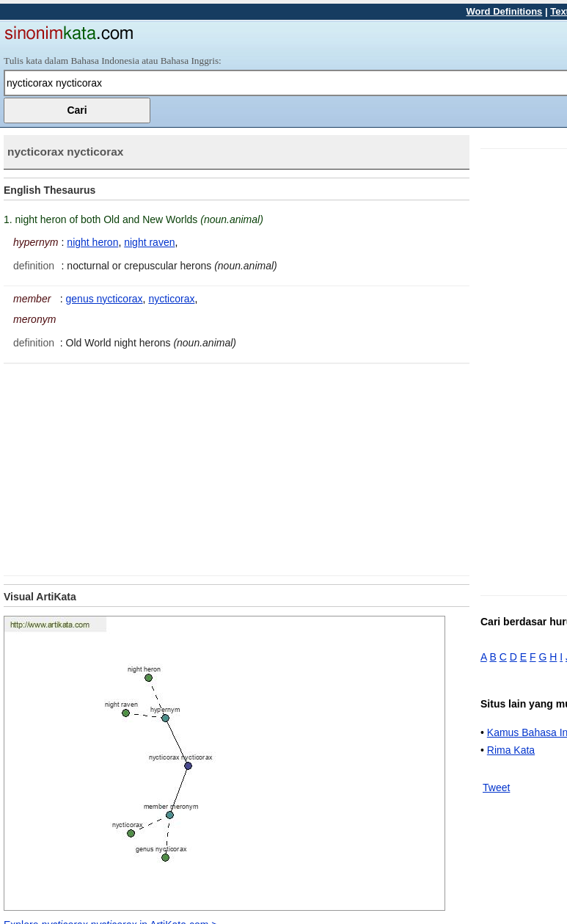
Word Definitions (505, 11)
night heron (92, 242)
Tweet (496, 787)
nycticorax (171, 299)
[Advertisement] (127, 467)
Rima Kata (511, 750)
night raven (149, 242)
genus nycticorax (105, 299)
